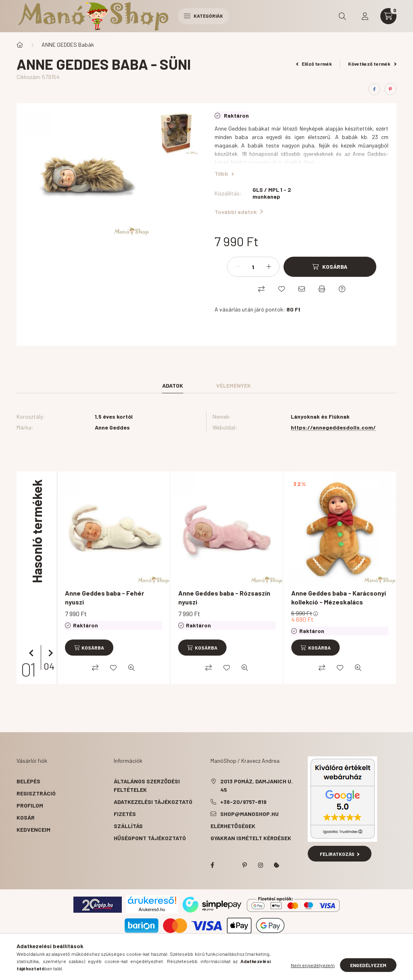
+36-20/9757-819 (243, 802)
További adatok (239, 212)
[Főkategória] (20, 45)
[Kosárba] (330, 267)
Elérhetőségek (233, 826)
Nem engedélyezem (313, 965)
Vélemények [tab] (234, 385)
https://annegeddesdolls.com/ (333, 427)
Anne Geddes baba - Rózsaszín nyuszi (224, 597)
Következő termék (372, 64)
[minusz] (238, 267)
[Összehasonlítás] (261, 289)
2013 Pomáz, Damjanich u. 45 (257, 785)
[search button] (342, 16)
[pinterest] (390, 89)
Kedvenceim (33, 829)
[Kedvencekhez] (282, 289)
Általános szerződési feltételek (147, 785)
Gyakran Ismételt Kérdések (251, 838)
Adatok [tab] (173, 385)
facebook (212, 865)
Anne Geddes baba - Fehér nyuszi (104, 597)
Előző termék (314, 64)
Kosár (26, 817)
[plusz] (269, 267)
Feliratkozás (340, 854)
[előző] (33, 653)
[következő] (49, 653)
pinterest (244, 865)
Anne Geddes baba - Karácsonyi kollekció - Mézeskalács (339, 597)
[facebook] (374, 89)
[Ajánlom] (302, 289)
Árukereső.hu (152, 909)
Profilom (30, 805)
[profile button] (365, 16)
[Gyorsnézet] (131, 668)
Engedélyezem (368, 965)
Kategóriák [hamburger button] (203, 16)
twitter (228, 865)
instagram (261, 865)
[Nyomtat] (322, 289)
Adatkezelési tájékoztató (153, 802)
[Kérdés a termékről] (342, 289)
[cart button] (388, 16)
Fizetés (125, 814)
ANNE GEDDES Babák (68, 45)
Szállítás (128, 826)
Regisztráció (36, 793)
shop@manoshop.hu (249, 814)
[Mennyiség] (253, 267)
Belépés (28, 781)
